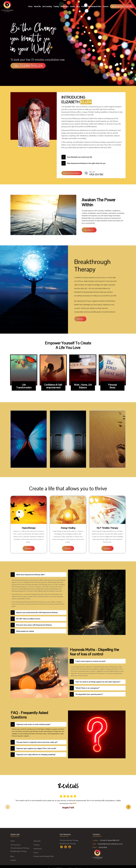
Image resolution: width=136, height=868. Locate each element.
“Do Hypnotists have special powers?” (89, 691)
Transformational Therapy (20, 845)
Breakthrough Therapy (19, 848)
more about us (89, 230)
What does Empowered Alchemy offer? (30, 572)
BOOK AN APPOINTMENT (72, 173)
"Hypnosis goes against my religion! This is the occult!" (36, 745)
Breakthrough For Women (122, 6)
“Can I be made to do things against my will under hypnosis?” (98, 679)
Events (73, 6)
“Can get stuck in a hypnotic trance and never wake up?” (37, 739)
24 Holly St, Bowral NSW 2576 (110, 837)
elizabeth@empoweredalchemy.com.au (110, 841)
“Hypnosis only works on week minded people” (33, 721)
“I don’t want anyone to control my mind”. (90, 658)
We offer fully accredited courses (28, 616)
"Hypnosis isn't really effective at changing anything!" (36, 752)
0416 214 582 (96, 173)
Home (30, 6)
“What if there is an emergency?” (87, 685)
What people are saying (25, 628)
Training (56, 6)
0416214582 (103, 844)
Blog (78, 6)
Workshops (65, 6)
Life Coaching (47, 6)
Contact (106, 6)
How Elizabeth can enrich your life (80, 157)
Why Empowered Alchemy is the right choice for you (86, 163)
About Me (37, 6)
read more (80, 319)
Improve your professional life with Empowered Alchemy (37, 610)
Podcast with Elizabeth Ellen (91, 6)
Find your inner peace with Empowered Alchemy (34, 622)
